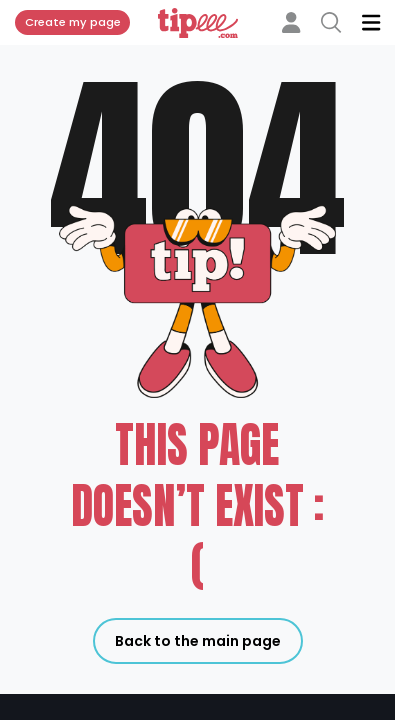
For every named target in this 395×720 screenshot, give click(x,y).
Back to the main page (198, 641)
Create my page (73, 22)
